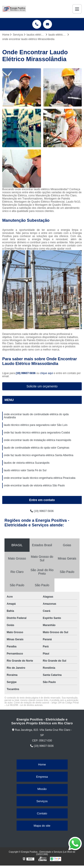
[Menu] (77, 9)
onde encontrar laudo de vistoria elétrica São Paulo (34, 485)
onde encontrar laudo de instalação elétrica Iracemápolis (38, 440)
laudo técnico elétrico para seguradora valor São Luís (36, 425)
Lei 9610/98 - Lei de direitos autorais (24, 705)
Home (42, 764)
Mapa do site (42, 826)
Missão (42, 789)
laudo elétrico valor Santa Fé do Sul (25, 470)
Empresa (42, 777)
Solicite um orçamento (42, 386)
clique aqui (46, 373)
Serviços (42, 801)
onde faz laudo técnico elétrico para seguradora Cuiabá (37, 433)
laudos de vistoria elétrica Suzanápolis (27, 463)
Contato (42, 813)
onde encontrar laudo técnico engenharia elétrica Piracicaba (40, 478)
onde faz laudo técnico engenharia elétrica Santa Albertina (39, 455)
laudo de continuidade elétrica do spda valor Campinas (37, 448)
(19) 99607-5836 (26, 373)
